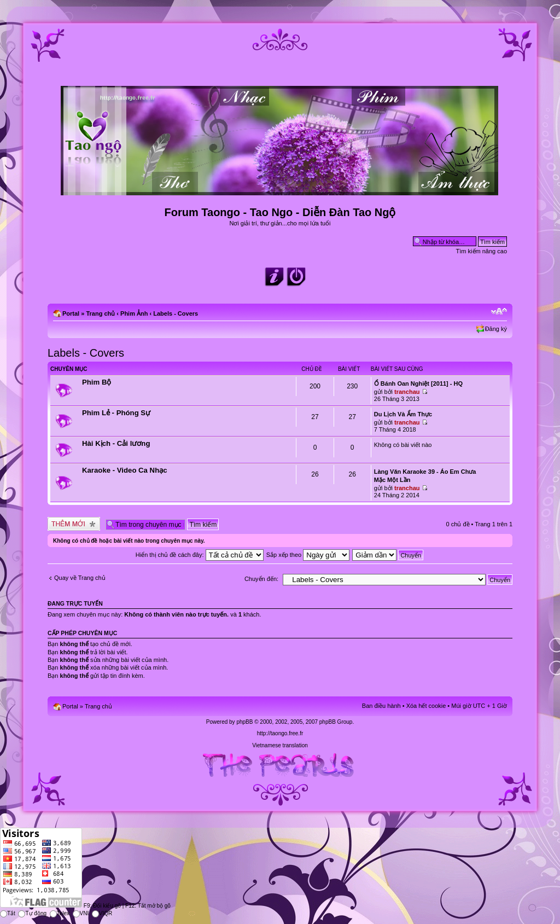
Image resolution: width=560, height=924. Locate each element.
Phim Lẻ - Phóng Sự (116, 413)
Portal (71, 313)
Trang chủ (100, 313)
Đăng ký (496, 329)
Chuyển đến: (261, 579)
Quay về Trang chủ (80, 578)
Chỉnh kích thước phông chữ (499, 311)
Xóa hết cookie (426, 706)
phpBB (244, 722)
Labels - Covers (176, 313)
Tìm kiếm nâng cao (482, 251)
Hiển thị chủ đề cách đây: (200, 555)
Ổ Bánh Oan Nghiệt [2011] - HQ (418, 383)
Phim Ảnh (134, 313)
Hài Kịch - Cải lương (116, 443)
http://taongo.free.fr (280, 733)
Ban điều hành (381, 706)
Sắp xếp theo (308, 555)
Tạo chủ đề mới (74, 524)
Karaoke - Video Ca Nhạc (125, 470)
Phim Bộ (97, 382)
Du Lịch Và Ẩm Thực (403, 414)
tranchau (407, 392)
